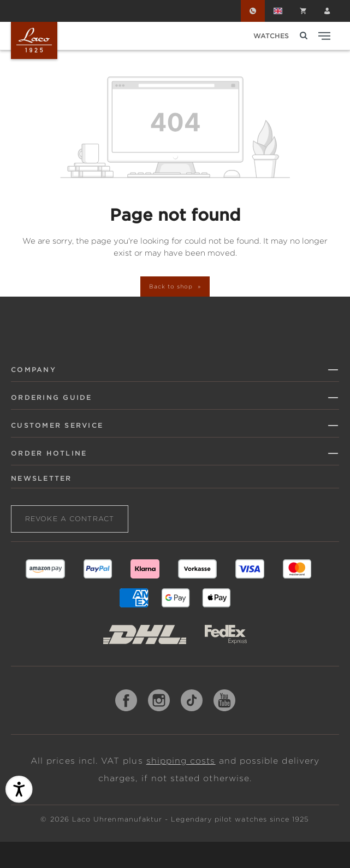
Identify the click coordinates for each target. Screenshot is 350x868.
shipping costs (181, 761)
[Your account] (327, 11)
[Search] (304, 36)
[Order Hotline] (253, 11)
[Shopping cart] (303, 11)
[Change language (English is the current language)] (278, 11)
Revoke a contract (70, 519)
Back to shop (172, 286)
